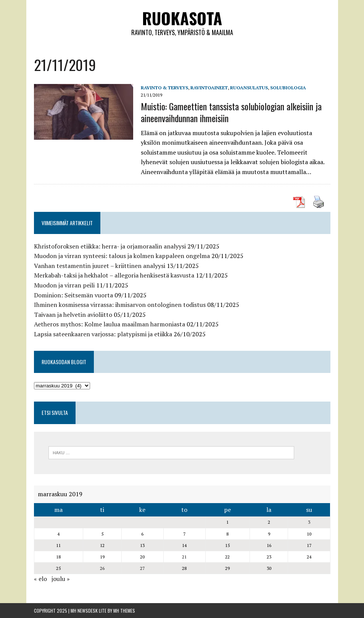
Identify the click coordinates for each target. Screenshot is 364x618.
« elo (40, 579)
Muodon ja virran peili (64, 285)
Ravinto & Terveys (164, 88)
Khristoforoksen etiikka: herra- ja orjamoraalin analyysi (110, 246)
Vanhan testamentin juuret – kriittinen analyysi (100, 266)
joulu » (61, 579)
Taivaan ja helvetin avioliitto (73, 315)
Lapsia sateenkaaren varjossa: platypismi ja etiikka (103, 334)
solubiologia (288, 88)
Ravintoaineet (209, 88)
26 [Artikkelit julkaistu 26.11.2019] (102, 568)
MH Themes (124, 611)
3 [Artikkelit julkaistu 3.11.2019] (309, 522)
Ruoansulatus (249, 88)
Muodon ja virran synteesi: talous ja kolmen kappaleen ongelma (122, 256)
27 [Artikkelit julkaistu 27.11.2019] (142, 568)
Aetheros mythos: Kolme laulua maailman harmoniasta (110, 324)
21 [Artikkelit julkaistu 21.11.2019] (184, 557)
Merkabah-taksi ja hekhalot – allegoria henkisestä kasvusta (114, 275)
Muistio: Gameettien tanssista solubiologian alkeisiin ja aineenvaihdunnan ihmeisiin (231, 112)
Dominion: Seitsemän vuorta (73, 295)
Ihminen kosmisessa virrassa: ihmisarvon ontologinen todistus (120, 305)
